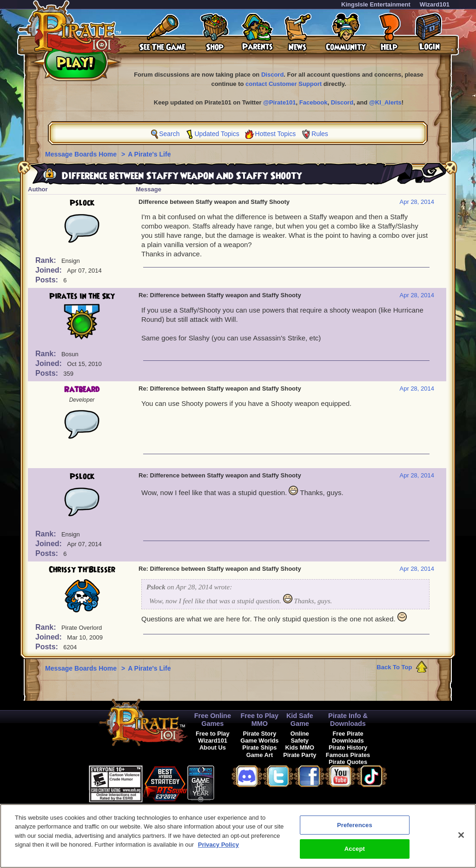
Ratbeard (82, 390)
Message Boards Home (82, 154)
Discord (272, 75)
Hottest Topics (276, 134)
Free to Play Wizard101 (213, 737)
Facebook (314, 102)
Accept (355, 849)
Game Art (260, 755)
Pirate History (348, 747)
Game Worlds (259, 741)
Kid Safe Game (300, 720)
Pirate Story (259, 734)
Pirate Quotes (348, 762)
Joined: (50, 270)
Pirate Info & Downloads (348, 720)
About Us (213, 747)
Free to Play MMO (260, 720)
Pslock (82, 203)
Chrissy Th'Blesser (82, 570)
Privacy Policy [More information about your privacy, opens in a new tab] (218, 845)
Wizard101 (435, 4)
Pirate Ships (259, 747)
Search (169, 134)
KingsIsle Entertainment (376, 4)
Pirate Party (300, 755)
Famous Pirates (348, 755)
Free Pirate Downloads (348, 737)
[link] (238, 782)
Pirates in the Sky (82, 296)
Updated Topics (217, 134)
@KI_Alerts (385, 102)
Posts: (48, 280)
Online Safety (300, 737)
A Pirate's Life (149, 154)
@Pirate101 (280, 102)
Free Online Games (213, 720)
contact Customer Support (284, 84)
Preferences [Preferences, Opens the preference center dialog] (355, 825)
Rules (320, 134)
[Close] (461, 835)
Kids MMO (300, 747)
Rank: (47, 260)
